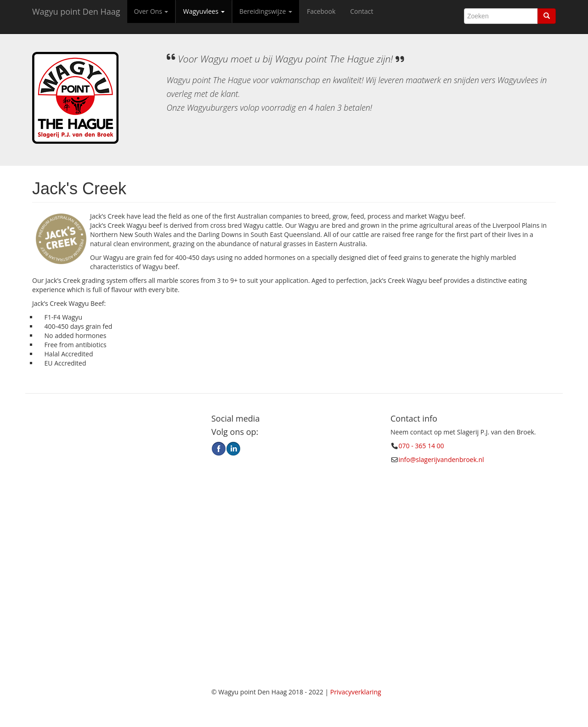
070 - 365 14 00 (421, 446)
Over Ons (151, 11)
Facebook (321, 11)
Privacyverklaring (356, 692)
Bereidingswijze (266, 11)
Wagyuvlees (204, 11)
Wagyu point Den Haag (76, 11)
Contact (362, 11)
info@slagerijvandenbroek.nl (441, 459)
